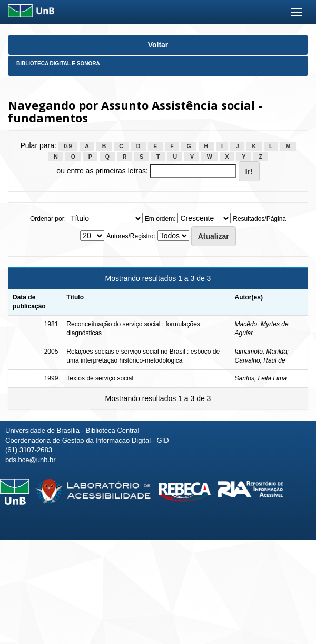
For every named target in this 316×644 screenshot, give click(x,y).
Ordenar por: (48, 219)
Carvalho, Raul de (260, 360)
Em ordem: (160, 219)
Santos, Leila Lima (261, 378)
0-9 (68, 146)
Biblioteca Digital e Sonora (58, 64)
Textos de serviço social (100, 378)
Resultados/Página (259, 219)
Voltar (158, 45)
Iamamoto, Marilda (261, 352)
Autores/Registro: (131, 236)
